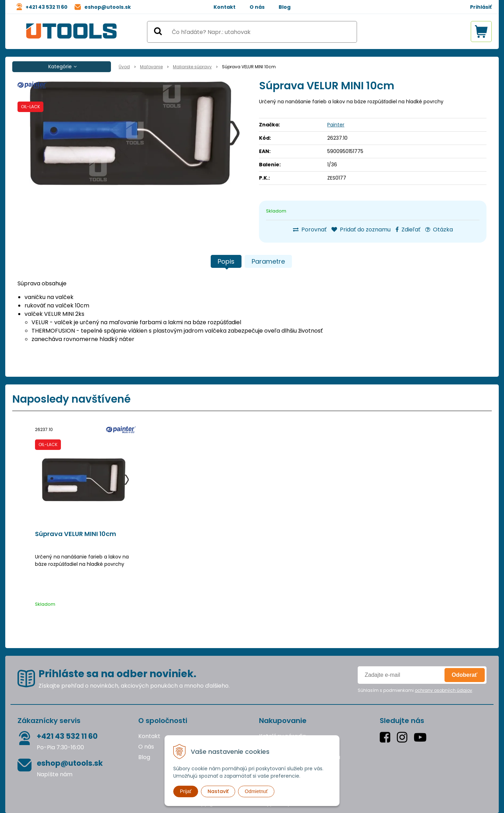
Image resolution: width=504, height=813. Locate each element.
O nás (257, 7)
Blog (285, 7)
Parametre (268, 261)
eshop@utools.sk (108, 7)
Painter (336, 125)
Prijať (186, 791)
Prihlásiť (481, 7)
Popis (226, 261)
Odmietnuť (256, 791)
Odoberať (465, 675)
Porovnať (310, 230)
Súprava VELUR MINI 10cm (76, 534)
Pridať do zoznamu (361, 230)
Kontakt (225, 7)
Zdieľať (408, 230)
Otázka (439, 230)
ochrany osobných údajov (443, 690)
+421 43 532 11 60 (47, 7)
